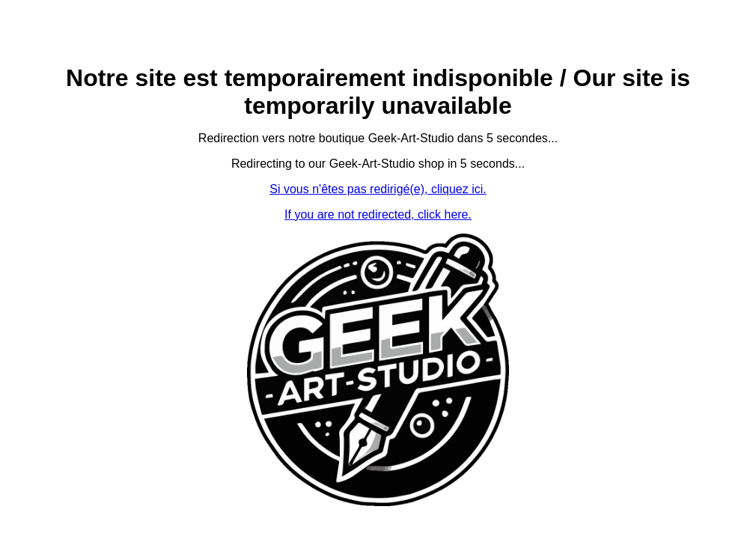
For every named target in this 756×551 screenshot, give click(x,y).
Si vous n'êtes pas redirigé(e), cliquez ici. (378, 189)
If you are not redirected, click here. (378, 214)
